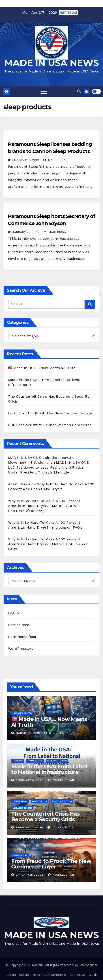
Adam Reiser (19, 484)
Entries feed (19, 625)
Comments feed (22, 637)
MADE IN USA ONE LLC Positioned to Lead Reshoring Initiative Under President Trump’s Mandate (48, 467)
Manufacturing (57, 761)
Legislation (20, 801)
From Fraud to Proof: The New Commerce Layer (51, 413)
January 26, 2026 (30, 875)
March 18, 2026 (28, 733)
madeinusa (54, 160)
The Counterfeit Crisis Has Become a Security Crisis (45, 817)
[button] (79, 91)
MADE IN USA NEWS (51, 63)
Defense (18, 761)
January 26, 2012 (26, 232)
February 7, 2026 (29, 827)
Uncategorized (22, 713)
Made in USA (35, 761)
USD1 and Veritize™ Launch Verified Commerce (50, 425)
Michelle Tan (57, 733)
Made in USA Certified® (49, 975)
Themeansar (88, 965)
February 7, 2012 (26, 160)
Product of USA (62, 801)
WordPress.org (21, 648)
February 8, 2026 (30, 780)
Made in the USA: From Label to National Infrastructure (49, 769)
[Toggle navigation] (44, 91)
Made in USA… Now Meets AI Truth (42, 368)
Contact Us (78, 975)
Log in (13, 613)
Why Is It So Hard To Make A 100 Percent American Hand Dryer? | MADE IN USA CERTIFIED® (44, 506)
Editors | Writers (17, 975)
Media (93, 975)
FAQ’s (42, 511)
